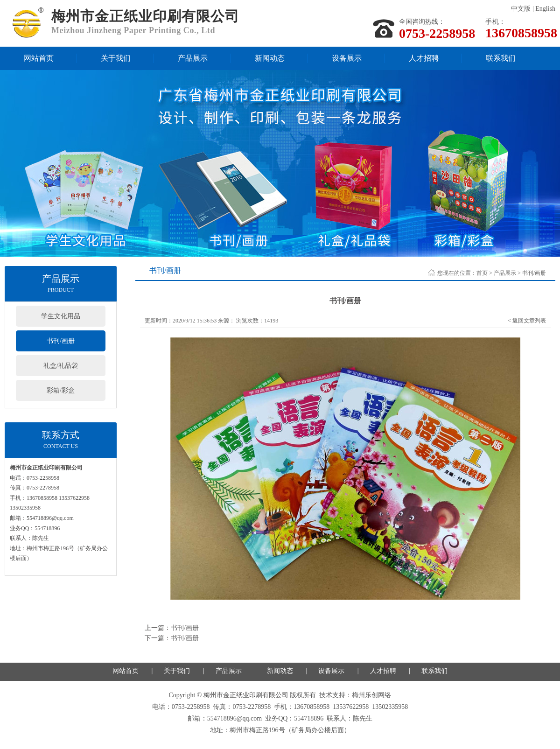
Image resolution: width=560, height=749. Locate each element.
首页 (482, 273)
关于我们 (116, 58)
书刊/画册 (61, 341)
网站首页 (39, 58)
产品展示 (193, 58)
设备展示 (347, 58)
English (545, 9)
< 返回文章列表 (527, 321)
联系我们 (501, 58)
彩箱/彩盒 (61, 390)
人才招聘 (424, 58)
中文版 (521, 9)
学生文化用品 (61, 316)
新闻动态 (270, 58)
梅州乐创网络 (371, 695)
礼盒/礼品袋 (61, 366)
